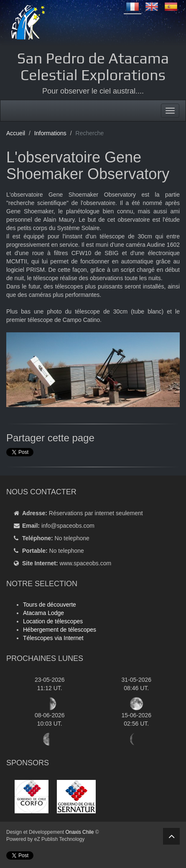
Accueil (16, 133)
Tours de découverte (50, 605)
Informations (50, 133)
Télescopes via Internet (53, 638)
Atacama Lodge (43, 613)
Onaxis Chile (79, 832)
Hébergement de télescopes (60, 630)
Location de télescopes (53, 621)
